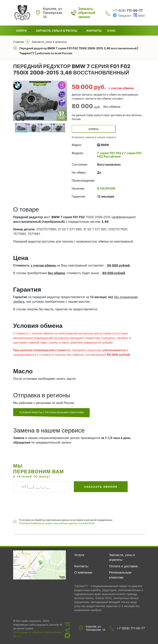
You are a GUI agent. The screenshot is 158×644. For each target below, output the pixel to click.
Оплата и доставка (123, 566)
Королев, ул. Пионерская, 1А (96, 628)
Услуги (21, 31)
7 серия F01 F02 (110, 153)
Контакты (94, 31)
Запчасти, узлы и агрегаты (56, 31)
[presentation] (42, 503)
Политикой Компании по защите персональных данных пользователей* (57, 523)
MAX (141, 16)
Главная (19, 42)
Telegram (124, 16)
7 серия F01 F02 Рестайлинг (119, 155)
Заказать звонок (101, 487)
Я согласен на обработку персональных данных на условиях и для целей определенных (66, 522)
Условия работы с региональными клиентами (51, 412)
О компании (83, 572)
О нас (111, 31)
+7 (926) (128, 10)
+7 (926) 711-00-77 (131, 628)
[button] (64, 101)
